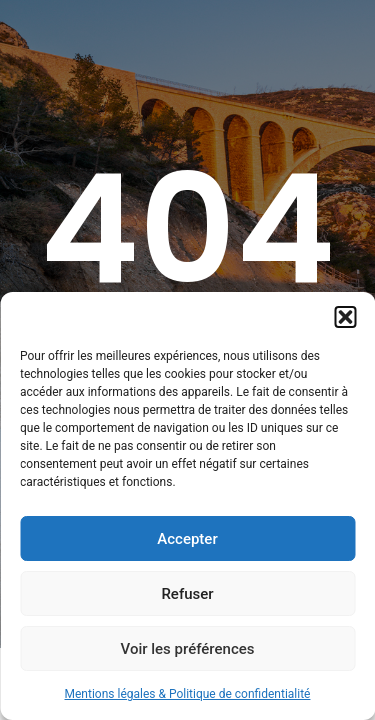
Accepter (187, 539)
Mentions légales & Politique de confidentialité (188, 694)
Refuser (187, 594)
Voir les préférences (188, 649)
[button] (345, 317)
